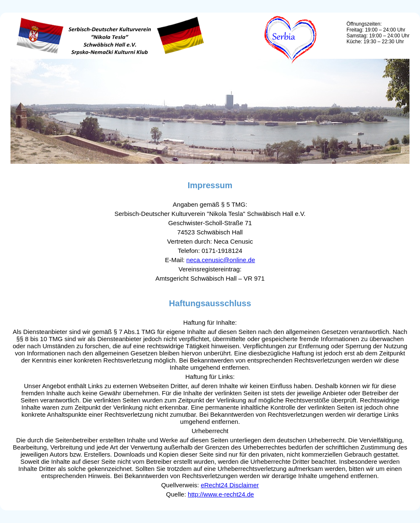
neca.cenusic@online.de (221, 260)
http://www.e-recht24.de (221, 494)
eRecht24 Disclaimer (230, 485)
